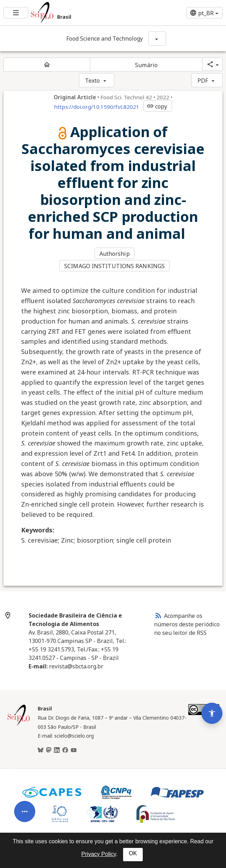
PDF (203, 81)
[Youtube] (74, 749)
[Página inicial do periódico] (47, 65)
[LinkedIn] (57, 749)
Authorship (115, 254)
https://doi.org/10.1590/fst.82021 (97, 107)
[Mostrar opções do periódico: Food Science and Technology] (157, 39)
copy (157, 106)
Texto (93, 81)
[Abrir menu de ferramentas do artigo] (25, 799)
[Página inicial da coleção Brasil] (19, 723)
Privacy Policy (98, 854)
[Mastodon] (49, 749)
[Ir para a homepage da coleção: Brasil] (75, 13)
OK (133, 853)
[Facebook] (65, 749)
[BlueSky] (41, 749)
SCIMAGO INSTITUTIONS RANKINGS (115, 265)
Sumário (146, 65)
